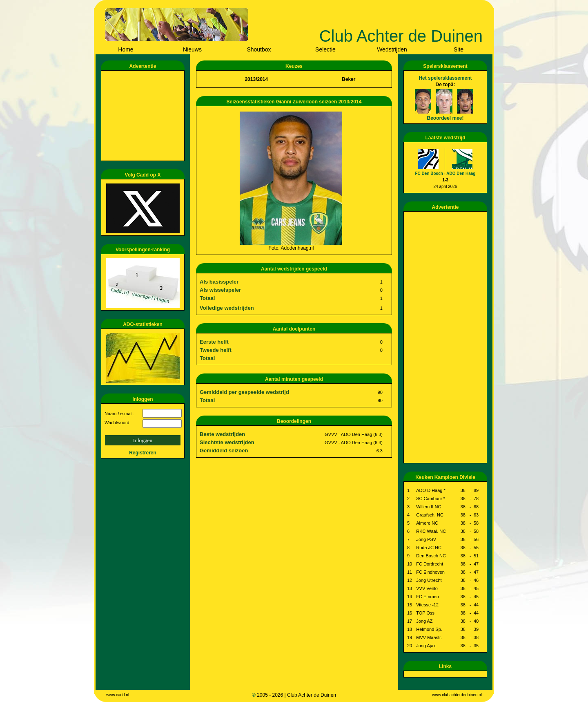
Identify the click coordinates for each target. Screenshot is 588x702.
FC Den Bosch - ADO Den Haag (445, 173)
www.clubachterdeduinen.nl (457, 695)
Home (126, 49)
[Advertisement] (144, 116)
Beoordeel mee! (445, 118)
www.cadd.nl (118, 695)
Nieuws (192, 49)
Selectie (325, 49)
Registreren (143, 453)
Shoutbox (259, 49)
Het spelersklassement (445, 78)
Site (459, 49)
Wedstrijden (392, 49)
